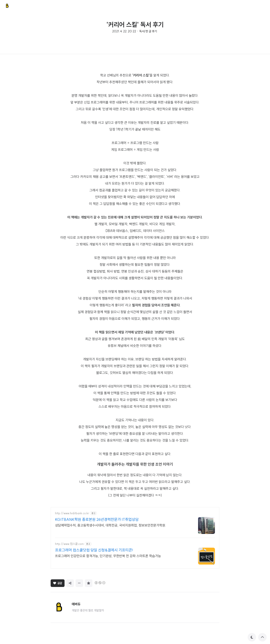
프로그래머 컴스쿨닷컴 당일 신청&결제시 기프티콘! (94, 550)
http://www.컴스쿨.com (69, 544)
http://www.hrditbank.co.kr (72, 513)
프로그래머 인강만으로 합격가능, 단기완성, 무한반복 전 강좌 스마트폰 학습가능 (108, 556)
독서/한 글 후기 (148, 31)
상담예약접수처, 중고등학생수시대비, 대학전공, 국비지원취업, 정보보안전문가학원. (111, 525)
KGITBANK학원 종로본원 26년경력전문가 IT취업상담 (97, 519)
